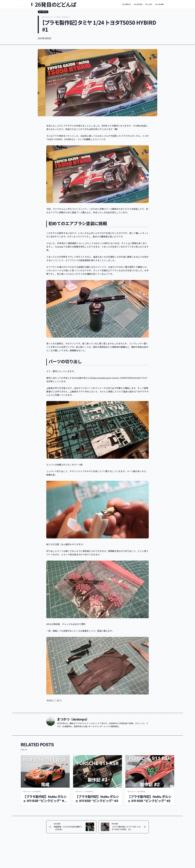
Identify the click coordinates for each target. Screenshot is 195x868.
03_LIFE (149, 4)
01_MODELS (127, 4)
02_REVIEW (138, 4)
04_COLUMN (159, 4)
